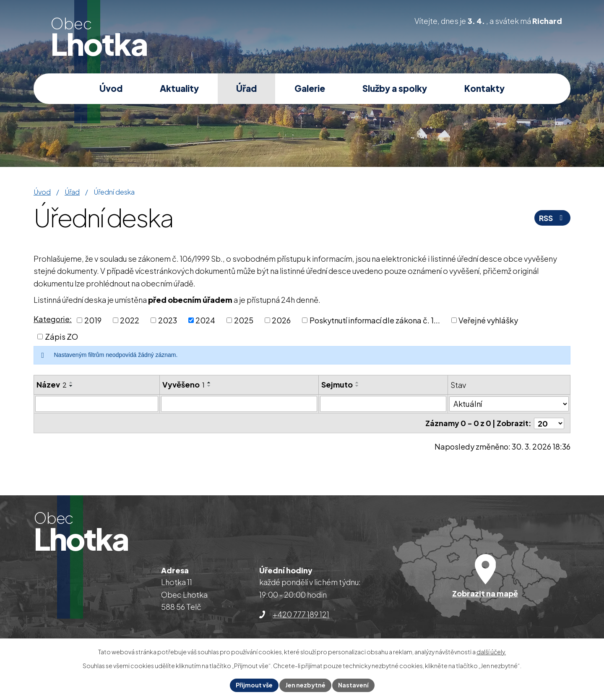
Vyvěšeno (184, 384)
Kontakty (484, 88)
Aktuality (179, 88)
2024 (205, 320)
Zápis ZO (61, 337)
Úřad (246, 88)
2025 (244, 320)
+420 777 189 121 (301, 614)
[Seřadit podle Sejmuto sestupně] (357, 386)
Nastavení (353, 685)
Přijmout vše (254, 685)
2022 (130, 320)
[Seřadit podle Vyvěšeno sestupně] (209, 386)
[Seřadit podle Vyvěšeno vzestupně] (209, 383)
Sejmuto (337, 384)
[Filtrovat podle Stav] (509, 403)
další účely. (491, 652)
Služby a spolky (395, 88)
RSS (553, 218)
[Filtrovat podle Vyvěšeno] (239, 404)
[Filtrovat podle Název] (97, 404)
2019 (93, 320)
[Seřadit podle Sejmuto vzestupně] (357, 383)
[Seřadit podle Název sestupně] (71, 386)
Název (52, 384)
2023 (168, 320)
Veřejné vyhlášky (488, 320)
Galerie (310, 88)
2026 (281, 320)
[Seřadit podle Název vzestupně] (71, 383)
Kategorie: (53, 319)
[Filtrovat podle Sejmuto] (383, 404)
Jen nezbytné (305, 685)
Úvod (111, 88)
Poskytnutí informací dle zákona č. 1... (375, 320)
